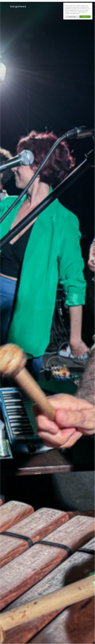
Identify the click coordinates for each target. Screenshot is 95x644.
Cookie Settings (72, 17)
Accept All (85, 17)
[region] (78, 11)
